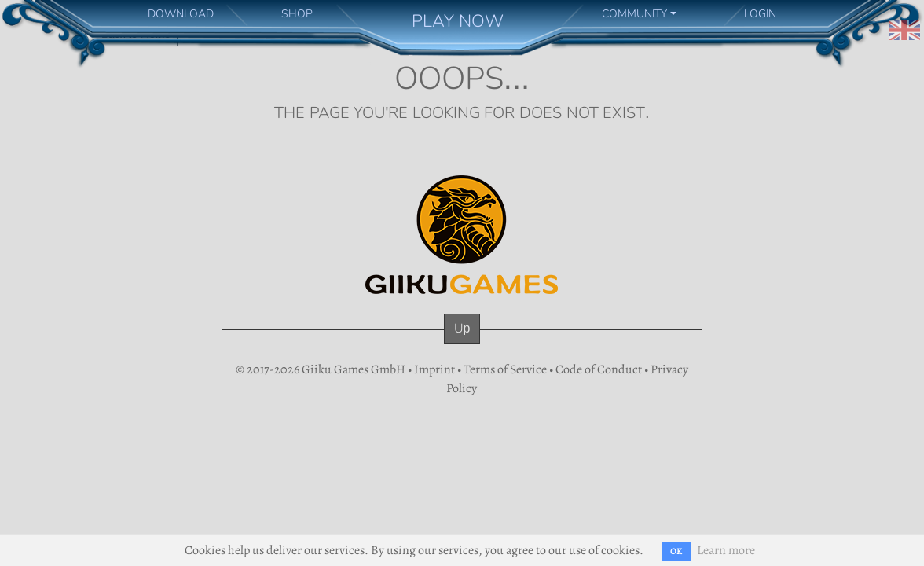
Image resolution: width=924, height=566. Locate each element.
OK (676, 551)
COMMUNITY (634, 13)
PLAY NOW (458, 21)
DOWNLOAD (181, 13)
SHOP (297, 13)
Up (462, 328)
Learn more (726, 550)
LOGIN (760, 13)
